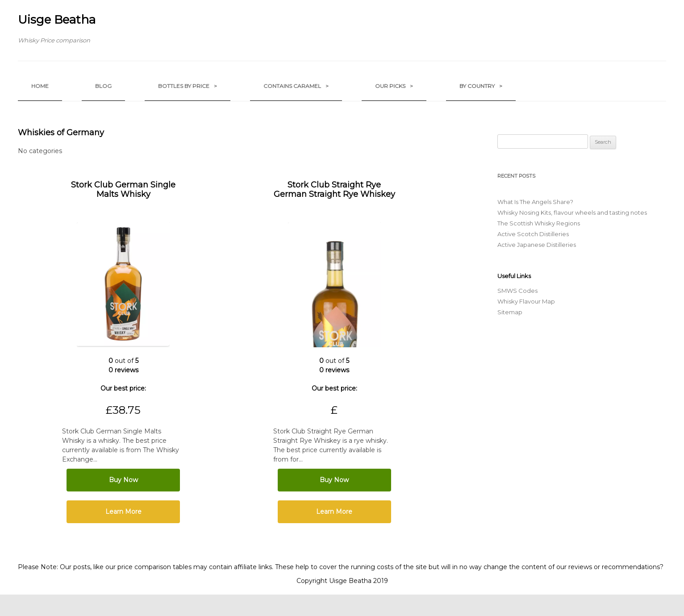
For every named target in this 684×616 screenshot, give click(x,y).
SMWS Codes (517, 291)
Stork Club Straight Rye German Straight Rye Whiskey (334, 189)
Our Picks (394, 86)
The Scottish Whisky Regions (539, 223)
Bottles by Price (188, 86)
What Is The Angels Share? (535, 202)
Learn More (123, 512)
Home (40, 86)
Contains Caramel (296, 86)
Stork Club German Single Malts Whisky (123, 189)
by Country (481, 86)
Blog (103, 86)
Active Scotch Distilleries (533, 234)
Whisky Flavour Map (526, 301)
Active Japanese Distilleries (537, 245)
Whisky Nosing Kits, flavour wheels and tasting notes (572, 212)
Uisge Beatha (57, 20)
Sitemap (510, 312)
